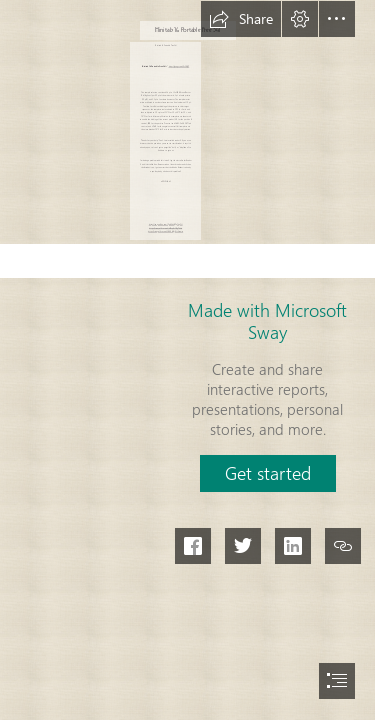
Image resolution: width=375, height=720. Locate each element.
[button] (241, 19)
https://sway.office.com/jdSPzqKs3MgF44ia (165, 227)
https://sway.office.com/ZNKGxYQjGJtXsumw (165, 231)
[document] (187, 360)
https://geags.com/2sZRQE (178, 65)
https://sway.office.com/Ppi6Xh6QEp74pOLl (166, 224)
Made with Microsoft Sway (267, 321)
